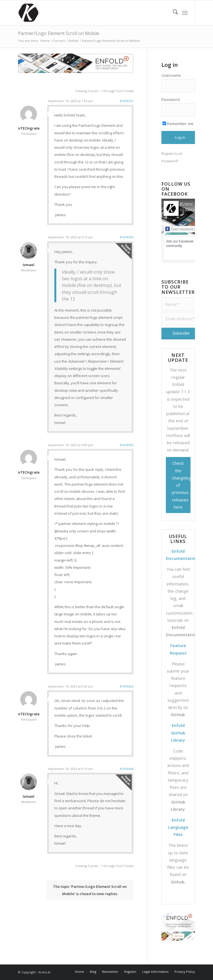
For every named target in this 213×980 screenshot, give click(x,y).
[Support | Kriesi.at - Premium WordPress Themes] (28, 13)
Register (168, 154)
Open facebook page (184, 229)
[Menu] (185, 13)
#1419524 (127, 237)
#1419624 (127, 686)
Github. (178, 882)
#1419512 (127, 101)
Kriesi (187, 204)
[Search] (173, 13)
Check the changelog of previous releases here (181, 485)
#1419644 (127, 769)
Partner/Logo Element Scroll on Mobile (59, 33)
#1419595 (127, 445)
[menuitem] (173, 13)
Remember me (178, 124)
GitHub (178, 714)
